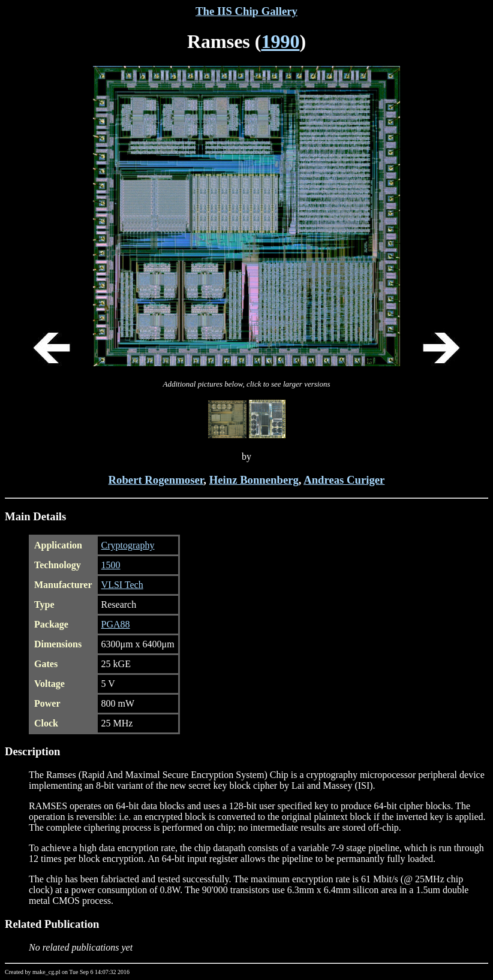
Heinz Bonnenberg (254, 480)
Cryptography (128, 545)
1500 (111, 565)
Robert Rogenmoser (156, 480)
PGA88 (116, 624)
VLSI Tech (122, 585)
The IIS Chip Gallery (246, 11)
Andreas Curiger (344, 480)
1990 (280, 41)
